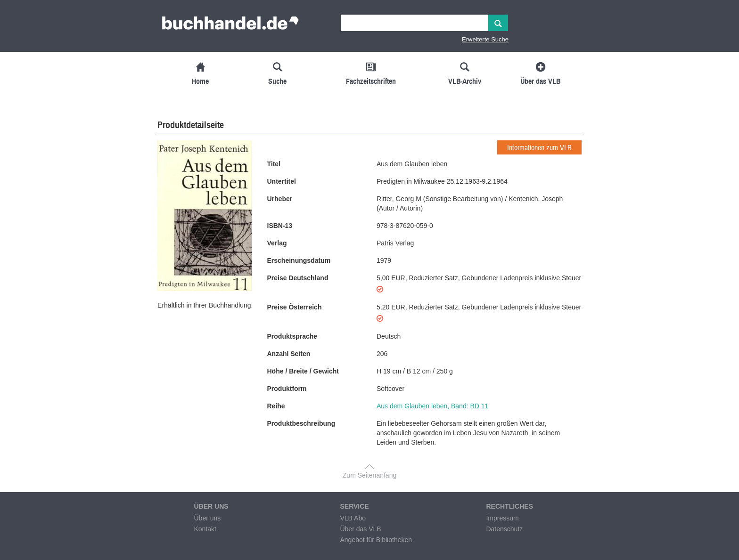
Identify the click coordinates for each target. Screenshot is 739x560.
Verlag (277, 243)
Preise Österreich (295, 307)
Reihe (276, 406)
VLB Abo (353, 518)
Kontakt (205, 529)
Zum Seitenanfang (369, 475)
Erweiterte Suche (485, 39)
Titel (274, 164)
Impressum (502, 518)
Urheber (280, 199)
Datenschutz (504, 529)
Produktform (287, 389)
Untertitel (282, 181)
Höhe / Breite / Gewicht (303, 371)
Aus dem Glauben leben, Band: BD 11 (432, 406)
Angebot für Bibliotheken (376, 540)
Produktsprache (292, 336)
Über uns (207, 518)
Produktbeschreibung (301, 423)
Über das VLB (360, 529)
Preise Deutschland (298, 278)
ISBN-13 (280, 226)
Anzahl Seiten (289, 354)
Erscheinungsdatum (299, 260)
